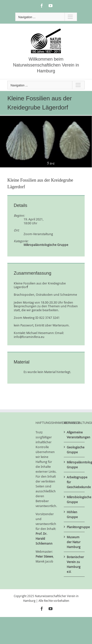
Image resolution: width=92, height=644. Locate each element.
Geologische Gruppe (74, 450)
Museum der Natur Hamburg (74, 542)
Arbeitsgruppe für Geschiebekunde (74, 482)
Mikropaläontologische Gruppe (46, 245)
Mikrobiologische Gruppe (74, 499)
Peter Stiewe (44, 556)
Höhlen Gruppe (72, 514)
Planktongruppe (74, 527)
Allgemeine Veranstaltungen (74, 435)
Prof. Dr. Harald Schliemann (44, 538)
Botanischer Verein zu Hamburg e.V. (74, 564)
